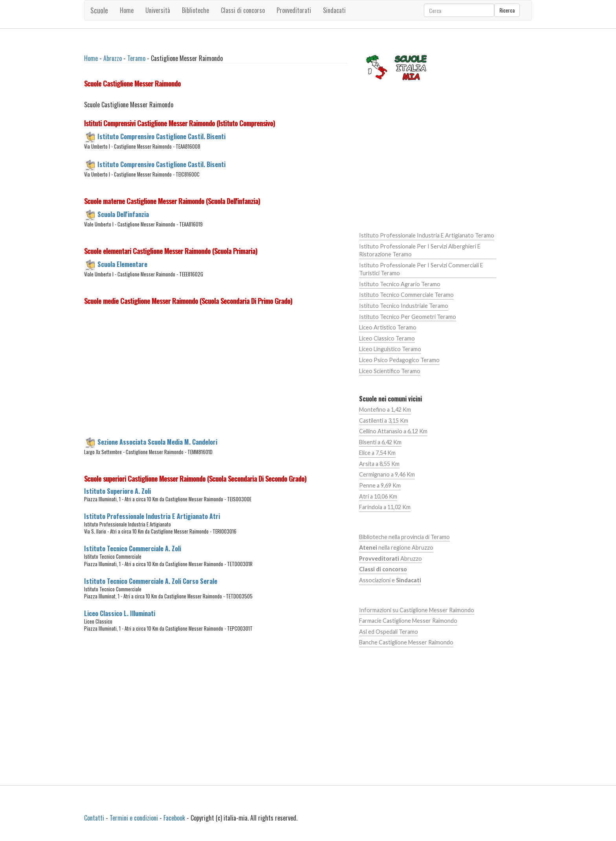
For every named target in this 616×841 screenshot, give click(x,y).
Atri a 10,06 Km (378, 496)
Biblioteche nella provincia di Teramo (404, 537)
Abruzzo (113, 58)
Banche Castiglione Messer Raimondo (406, 642)
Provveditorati (294, 10)
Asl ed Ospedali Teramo (389, 632)
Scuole (99, 10)
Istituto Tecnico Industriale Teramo (404, 306)
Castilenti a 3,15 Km (384, 420)
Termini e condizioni (134, 818)
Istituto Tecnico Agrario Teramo (400, 284)
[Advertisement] (215, 373)
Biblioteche (195, 10)
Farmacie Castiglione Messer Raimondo (408, 621)
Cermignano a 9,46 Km (387, 474)
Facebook (174, 818)
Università (158, 10)
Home (127, 10)
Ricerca (507, 10)
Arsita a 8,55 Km (379, 464)
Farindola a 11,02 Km (385, 507)
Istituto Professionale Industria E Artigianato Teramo (427, 235)
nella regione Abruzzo (396, 547)
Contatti (94, 818)
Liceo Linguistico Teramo (390, 349)
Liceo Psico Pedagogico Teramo (399, 360)
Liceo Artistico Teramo (388, 327)
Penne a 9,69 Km (380, 485)
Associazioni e (390, 580)
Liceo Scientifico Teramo (390, 371)
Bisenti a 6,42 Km (380, 442)
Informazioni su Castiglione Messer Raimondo (417, 610)
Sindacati (334, 10)
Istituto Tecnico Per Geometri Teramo (408, 317)
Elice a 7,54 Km (377, 453)
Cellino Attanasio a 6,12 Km (393, 431)
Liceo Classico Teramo (387, 338)
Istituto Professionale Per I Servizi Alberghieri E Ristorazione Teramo (420, 250)
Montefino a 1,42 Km (385, 409)
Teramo (136, 58)
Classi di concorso (243, 10)
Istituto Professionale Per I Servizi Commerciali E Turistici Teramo (421, 269)
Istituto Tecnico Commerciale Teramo (406, 295)
